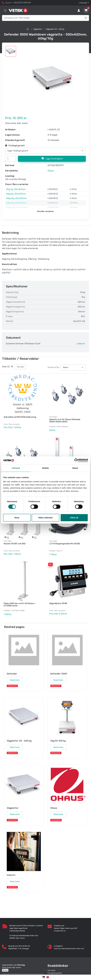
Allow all (74, 518)
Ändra (5, 968)
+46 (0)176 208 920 (22, 3)
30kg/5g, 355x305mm (16, 194)
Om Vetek (51, 968)
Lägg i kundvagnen (52, 159)
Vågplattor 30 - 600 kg (55, 29)
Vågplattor (38, 29)
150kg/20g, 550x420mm (17, 207)
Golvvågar (53, 417)
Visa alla (20, 367)
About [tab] (75, 468)
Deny (17, 518)
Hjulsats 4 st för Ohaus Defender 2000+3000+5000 (65, 421)
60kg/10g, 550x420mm (16, 203)
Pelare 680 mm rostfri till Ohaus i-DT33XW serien (20, 603)
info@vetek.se (60, 928)
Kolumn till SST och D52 (15, 542)
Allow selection (45, 518)
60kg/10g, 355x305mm (16, 198)
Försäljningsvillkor (55, 971)
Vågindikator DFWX (58, 602)
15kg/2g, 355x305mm (16, 189)
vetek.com (80, 946)
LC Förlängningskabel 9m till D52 (65, 542)
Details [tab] (46, 468)
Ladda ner (81, 344)
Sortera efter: (54, 367)
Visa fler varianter (45, 211)
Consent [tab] (16, 468)
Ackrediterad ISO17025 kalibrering (20, 417)
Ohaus (51, 171)
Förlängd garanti (15, 146)
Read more (15, 678)
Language (83, 3)
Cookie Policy (53, 973)
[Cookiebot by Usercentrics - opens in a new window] (76, 460)
